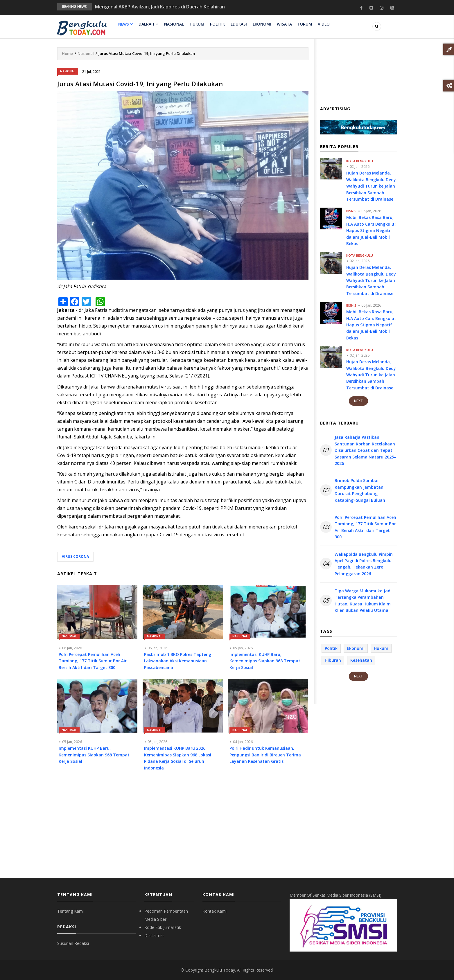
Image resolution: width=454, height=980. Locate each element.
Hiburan (333, 660)
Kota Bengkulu (360, 161)
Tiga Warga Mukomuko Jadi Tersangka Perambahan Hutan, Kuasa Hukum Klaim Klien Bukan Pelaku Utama (363, 600)
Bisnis (351, 211)
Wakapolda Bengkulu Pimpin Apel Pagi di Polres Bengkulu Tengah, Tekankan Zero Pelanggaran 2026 (364, 564)
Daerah (148, 24)
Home (67, 53)
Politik (216, 24)
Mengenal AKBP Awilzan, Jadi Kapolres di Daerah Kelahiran (160, 7)
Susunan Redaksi (73, 943)
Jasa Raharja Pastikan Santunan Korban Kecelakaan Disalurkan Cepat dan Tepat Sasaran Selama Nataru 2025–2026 (365, 450)
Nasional (173, 24)
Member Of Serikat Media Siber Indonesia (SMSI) (335, 895)
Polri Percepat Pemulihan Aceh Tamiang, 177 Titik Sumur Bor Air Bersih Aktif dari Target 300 (365, 527)
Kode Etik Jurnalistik (163, 927)
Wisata (282, 24)
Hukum (196, 24)
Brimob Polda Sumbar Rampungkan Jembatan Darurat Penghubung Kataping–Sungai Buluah (360, 490)
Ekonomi (260, 24)
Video (320, 24)
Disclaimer (154, 935)
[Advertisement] (183, 829)
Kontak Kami (215, 911)
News (125, 24)
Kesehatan (361, 660)
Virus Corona (75, 556)
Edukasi (237, 24)
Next (358, 401)
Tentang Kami (70, 911)
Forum (302, 24)
